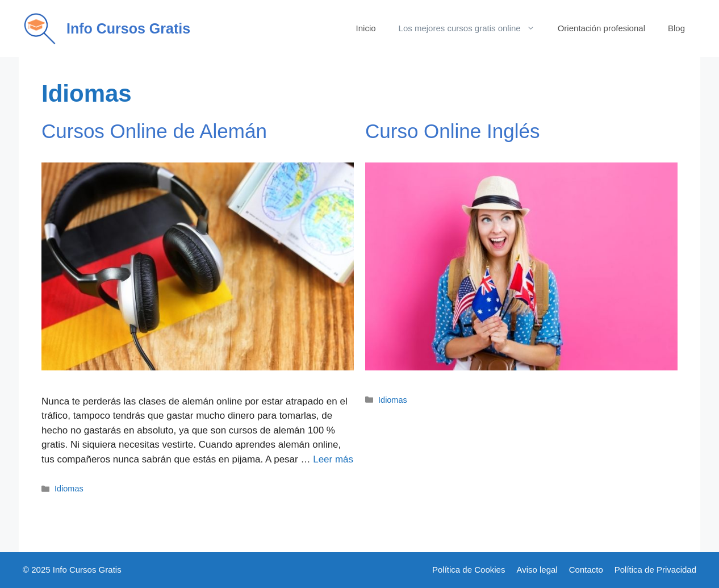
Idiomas (69, 489)
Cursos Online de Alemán (154, 131)
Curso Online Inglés (452, 131)
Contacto (586, 570)
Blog (676, 28)
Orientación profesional (601, 28)
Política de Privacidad (655, 570)
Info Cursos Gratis (128, 28)
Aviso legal (537, 570)
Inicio (366, 28)
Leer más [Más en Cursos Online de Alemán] (333, 459)
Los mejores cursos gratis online (473, 28)
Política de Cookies (469, 570)
